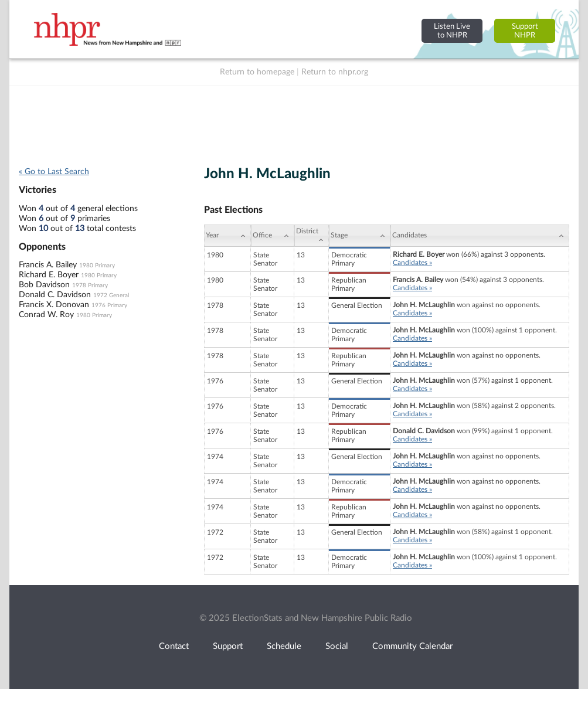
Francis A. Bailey (48, 265)
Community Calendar (412, 646)
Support (228, 646)
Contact (174, 646)
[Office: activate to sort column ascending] (273, 236)
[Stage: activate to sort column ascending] (360, 236)
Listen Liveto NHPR (452, 31)
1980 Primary (97, 266)
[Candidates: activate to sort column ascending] (480, 236)
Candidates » (412, 263)
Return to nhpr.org (335, 72)
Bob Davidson (44, 285)
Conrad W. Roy (46, 315)
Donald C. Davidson (55, 295)
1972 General (111, 295)
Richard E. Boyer (49, 275)
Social (337, 646)
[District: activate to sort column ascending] (312, 236)
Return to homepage (257, 72)
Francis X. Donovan (54, 305)
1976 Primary (109, 305)
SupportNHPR (525, 31)
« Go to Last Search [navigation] (54, 172)
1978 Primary (90, 285)
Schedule (284, 646)
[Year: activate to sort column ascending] (227, 236)
